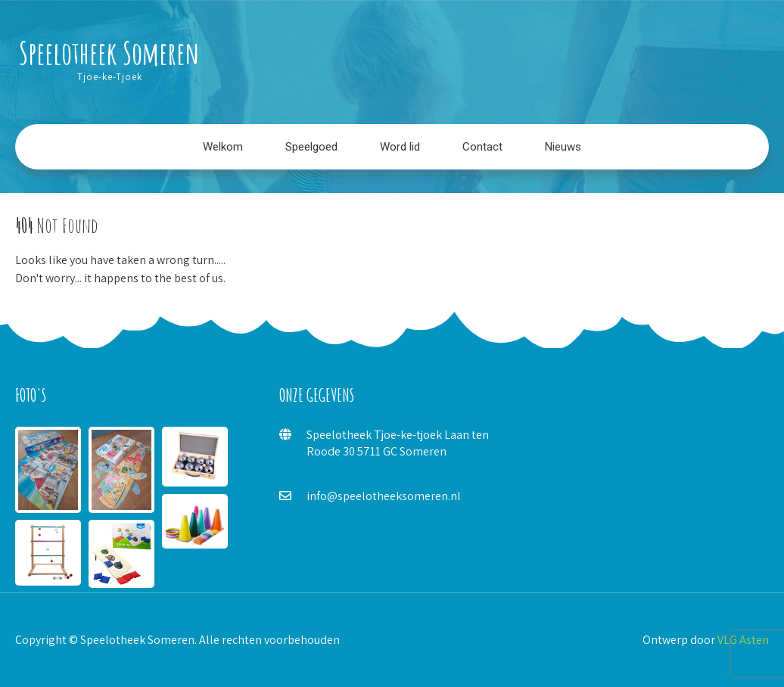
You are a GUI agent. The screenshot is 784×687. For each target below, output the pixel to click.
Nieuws (563, 147)
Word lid (400, 147)
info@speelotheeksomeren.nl (384, 496)
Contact (482, 147)
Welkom (223, 147)
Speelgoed (311, 147)
